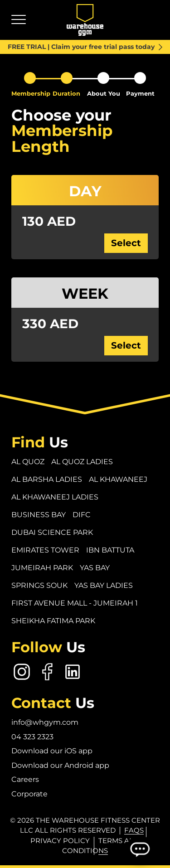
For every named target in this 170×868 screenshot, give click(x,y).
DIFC (82, 515)
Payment (140, 93)
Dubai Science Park (52, 532)
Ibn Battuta (110, 550)
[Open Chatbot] (140, 849)
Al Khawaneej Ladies (55, 497)
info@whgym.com (45, 722)
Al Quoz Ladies (82, 462)
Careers (25, 779)
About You (104, 93)
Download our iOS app (52, 751)
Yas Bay (95, 568)
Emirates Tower (45, 550)
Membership (31, 93)
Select (126, 243)
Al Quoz (28, 462)
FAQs (134, 830)
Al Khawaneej (118, 479)
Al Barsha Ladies (47, 479)
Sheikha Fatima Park (53, 621)
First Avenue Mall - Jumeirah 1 (75, 603)
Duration (66, 93)
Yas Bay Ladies (104, 585)
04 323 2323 (32, 737)
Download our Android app (60, 765)
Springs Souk (39, 585)
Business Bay (39, 515)
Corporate (29, 794)
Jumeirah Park (42, 568)
